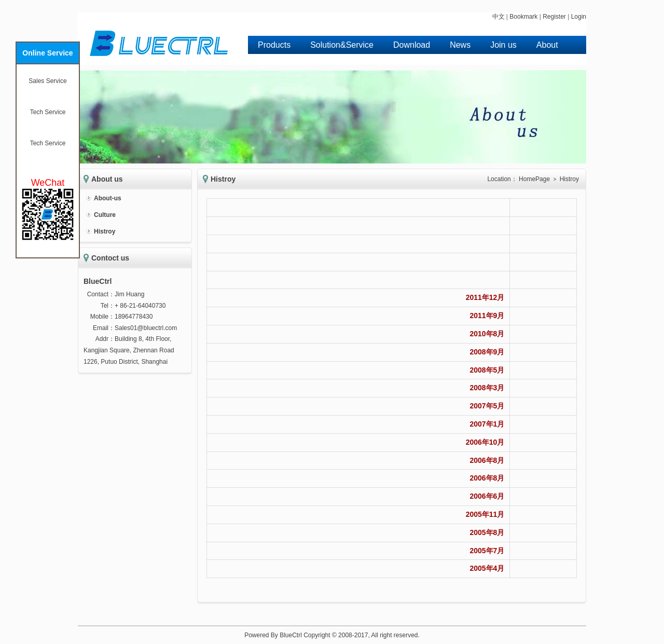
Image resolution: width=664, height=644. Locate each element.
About (547, 45)
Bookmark (523, 17)
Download (412, 45)
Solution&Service (342, 45)
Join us (503, 45)
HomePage (534, 179)
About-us (108, 198)
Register (554, 17)
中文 (499, 17)
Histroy (105, 231)
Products (274, 45)
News (460, 45)
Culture (105, 215)
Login (579, 17)
